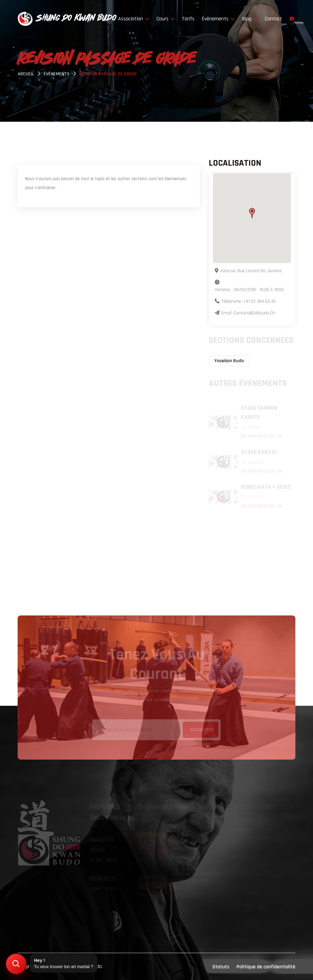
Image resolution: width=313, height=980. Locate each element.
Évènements (218, 19)
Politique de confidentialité (266, 967)
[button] (252, 213)
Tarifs (188, 19)
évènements (57, 75)
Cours (166, 19)
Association (134, 19)
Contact (273, 19)
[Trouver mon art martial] (16, 964)
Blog (250, 19)
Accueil (26, 75)
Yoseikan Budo (229, 361)
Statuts (221, 967)
